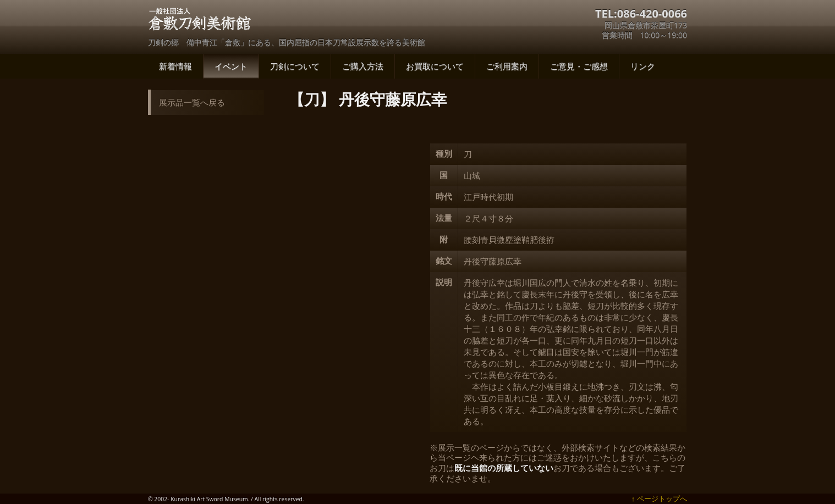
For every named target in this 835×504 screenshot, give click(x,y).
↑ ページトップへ (659, 499)
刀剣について (295, 66)
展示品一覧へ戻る (192, 102)
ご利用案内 (507, 66)
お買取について (435, 66)
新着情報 (175, 66)
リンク (643, 66)
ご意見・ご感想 (579, 66)
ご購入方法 (363, 66)
